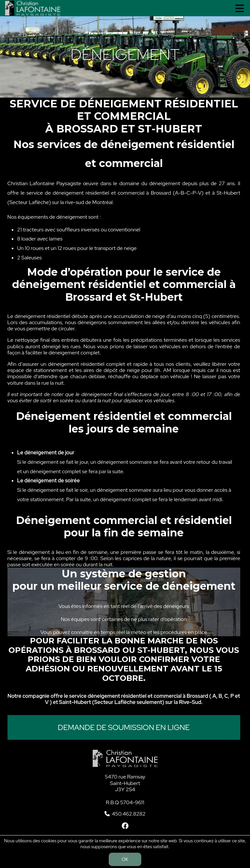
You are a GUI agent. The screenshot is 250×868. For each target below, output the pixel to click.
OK (125, 859)
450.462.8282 (129, 814)
